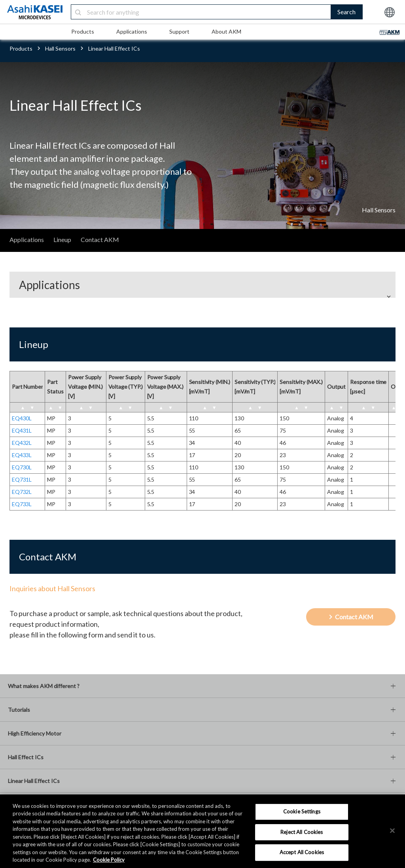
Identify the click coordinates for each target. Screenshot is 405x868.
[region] (202, 831)
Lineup (62, 239)
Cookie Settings (302, 811)
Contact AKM (100, 239)
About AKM (226, 31)
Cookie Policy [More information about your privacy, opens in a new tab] (109, 860)
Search (346, 12)
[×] (392, 830)
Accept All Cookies (302, 852)
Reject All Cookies (302, 832)
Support (179, 31)
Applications (132, 31)
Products (83, 31)
